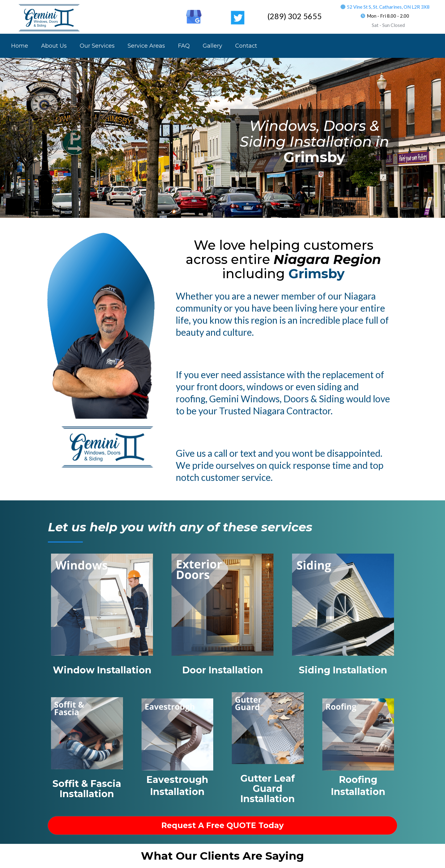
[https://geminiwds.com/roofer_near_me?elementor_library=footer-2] (358, 734)
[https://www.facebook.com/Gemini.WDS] (150, 12)
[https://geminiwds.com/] (49, 17)
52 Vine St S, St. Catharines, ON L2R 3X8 (388, 7)
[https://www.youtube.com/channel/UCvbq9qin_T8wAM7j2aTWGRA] (216, 12)
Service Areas (146, 46)
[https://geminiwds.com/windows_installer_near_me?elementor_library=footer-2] (102, 604)
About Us (54, 46)
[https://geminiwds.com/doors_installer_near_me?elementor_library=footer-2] (222, 604)
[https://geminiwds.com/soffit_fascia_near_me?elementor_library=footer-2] (87, 733)
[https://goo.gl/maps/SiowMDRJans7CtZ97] (194, 16)
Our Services (97, 46)
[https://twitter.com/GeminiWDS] (238, 17)
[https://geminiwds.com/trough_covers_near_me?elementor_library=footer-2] (268, 728)
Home (20, 46)
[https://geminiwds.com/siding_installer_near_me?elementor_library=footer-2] (343, 604)
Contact (246, 46)
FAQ (184, 46)
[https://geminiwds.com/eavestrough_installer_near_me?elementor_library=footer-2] (178, 734)
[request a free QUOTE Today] (222, 825)
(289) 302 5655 (295, 16)
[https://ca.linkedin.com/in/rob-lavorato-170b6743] (172, 12)
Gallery (212, 46)
